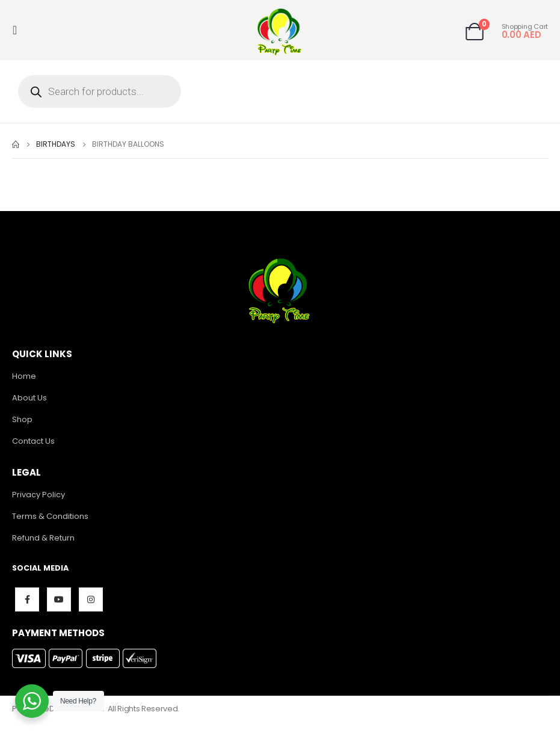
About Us (29, 398)
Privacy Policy (38, 495)
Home (24, 376)
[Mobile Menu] (18, 30)
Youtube (59, 599)
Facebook (27, 599)
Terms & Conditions (50, 516)
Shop (22, 419)
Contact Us (33, 441)
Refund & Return (43, 538)
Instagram (91, 599)
